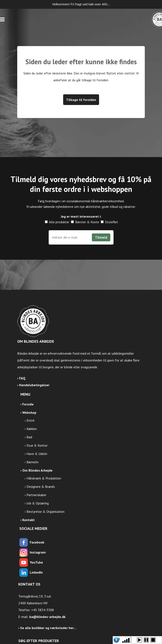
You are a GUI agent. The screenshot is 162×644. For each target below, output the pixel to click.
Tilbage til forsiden (81, 100)
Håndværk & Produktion (44, 478)
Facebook (37, 542)
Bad (29, 437)
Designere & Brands (41, 487)
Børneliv (33, 462)
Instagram (38, 552)
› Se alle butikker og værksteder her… (47, 628)
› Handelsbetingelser (33, 385)
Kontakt (28, 520)
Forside (28, 404)
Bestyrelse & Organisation (45, 511)
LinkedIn (36, 572)
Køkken (32, 429)
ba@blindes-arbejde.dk (47, 617)
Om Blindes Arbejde (37, 470)
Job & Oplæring (38, 503)
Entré (31, 420)
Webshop (29, 412)
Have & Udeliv (37, 454)
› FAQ (21, 378)
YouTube (36, 562)
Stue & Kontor (37, 445)
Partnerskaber (36, 495)
